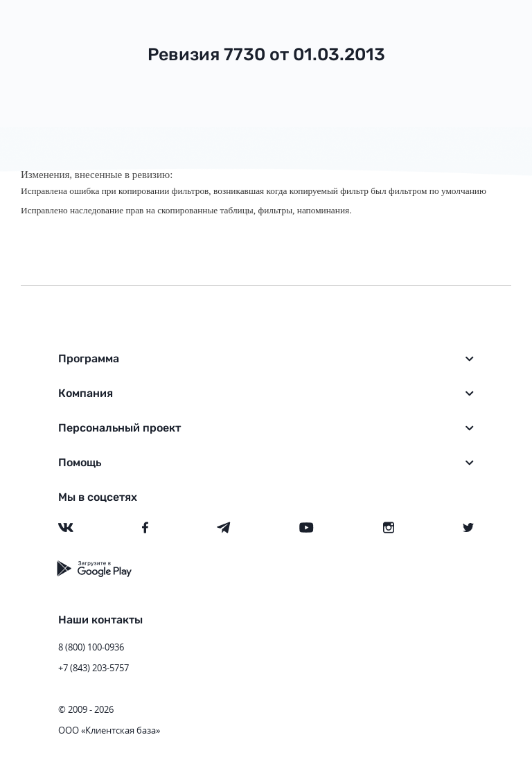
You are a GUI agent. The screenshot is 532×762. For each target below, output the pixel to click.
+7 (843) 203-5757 (94, 668)
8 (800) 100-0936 (91, 647)
